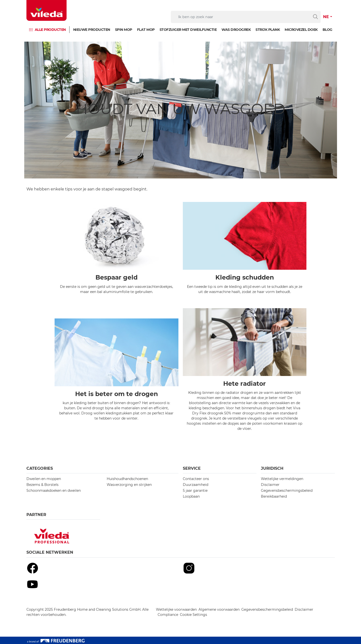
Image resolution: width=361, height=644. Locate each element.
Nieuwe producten (92, 30)
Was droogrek (236, 30)
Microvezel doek (301, 30)
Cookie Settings (193, 615)
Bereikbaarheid (274, 496)
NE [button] (326, 17)
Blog (327, 30)
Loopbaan (191, 496)
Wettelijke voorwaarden (176, 609)
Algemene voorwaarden (219, 609)
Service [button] (192, 468)
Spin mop (124, 30)
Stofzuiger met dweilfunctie (188, 30)
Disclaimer (270, 485)
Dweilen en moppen (44, 479)
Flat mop (146, 30)
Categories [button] (40, 468)
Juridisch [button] (272, 468)
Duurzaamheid (196, 485)
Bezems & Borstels (42, 485)
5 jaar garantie (195, 491)
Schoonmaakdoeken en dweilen (54, 491)
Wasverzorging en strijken (129, 485)
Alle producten (50, 30)
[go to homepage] (47, 10)
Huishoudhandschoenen (127, 479)
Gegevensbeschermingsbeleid (287, 491)
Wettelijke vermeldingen (282, 479)
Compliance (168, 615)
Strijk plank (268, 30)
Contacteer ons (196, 479)
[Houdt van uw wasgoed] (181, 110)
